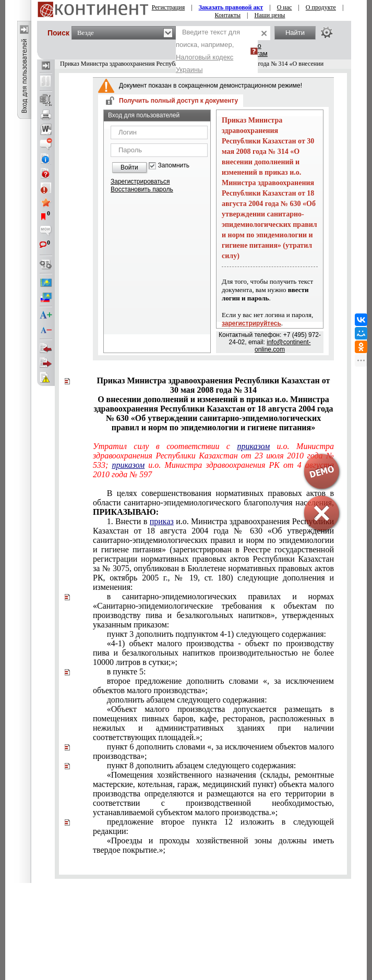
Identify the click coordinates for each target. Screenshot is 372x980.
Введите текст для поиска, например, (208, 51)
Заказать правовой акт (231, 7)
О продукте (321, 7)
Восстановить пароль (142, 189)
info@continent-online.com (283, 346)
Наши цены (270, 15)
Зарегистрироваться (140, 182)
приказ (162, 521)
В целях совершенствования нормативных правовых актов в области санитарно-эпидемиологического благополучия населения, (213, 503)
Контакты (228, 15)
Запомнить (174, 166)
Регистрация (169, 7)
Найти (295, 33)
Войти (129, 167)
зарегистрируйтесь (251, 323)
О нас (285, 7)
